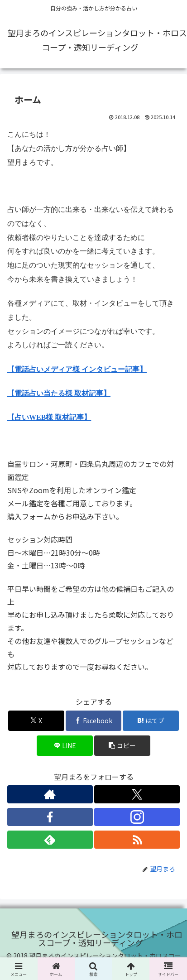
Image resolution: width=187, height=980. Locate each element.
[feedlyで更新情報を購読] (50, 840)
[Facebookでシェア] (94, 721)
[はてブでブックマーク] (151, 721)
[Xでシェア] (36, 721)
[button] (122, 746)
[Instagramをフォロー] (137, 817)
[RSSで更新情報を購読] (137, 840)
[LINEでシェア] (65, 746)
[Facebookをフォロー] (50, 817)
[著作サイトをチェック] (50, 794)
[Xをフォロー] (137, 794)
